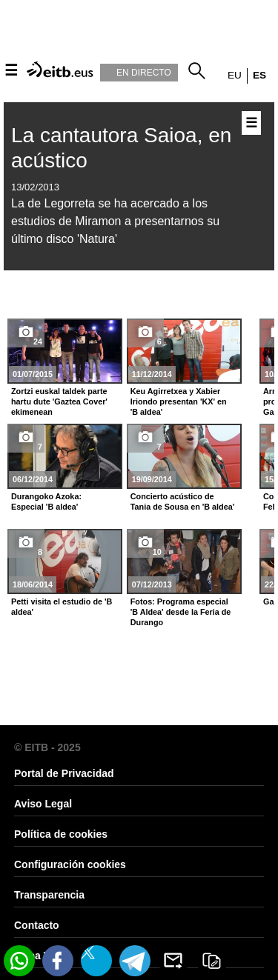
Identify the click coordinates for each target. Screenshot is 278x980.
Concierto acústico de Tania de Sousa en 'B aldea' (183, 501)
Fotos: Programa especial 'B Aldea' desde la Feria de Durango (181, 612)
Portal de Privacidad (64, 773)
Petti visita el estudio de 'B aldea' (62, 607)
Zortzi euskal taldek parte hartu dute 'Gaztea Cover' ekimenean (59, 401)
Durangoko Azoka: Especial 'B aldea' (46, 501)
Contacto (37, 925)
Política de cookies (61, 834)
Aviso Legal (43, 804)
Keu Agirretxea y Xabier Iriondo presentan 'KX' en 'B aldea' (179, 401)
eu (235, 75)
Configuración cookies (70, 864)
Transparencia (49, 895)
